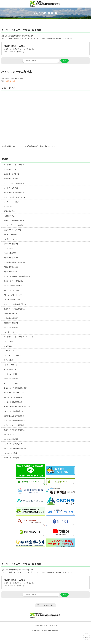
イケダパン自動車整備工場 (13, 402)
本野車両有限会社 (10, 211)
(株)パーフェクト (10, 434)
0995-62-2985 (10, 81)
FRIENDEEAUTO (10, 351)
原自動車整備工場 (10, 369)
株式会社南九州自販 (11, 318)
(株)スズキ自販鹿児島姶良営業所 (15, 448)
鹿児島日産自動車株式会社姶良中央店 (17, 276)
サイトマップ (53, 625)
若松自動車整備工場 (11, 244)
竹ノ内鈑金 (8, 207)
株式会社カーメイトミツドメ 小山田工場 (19, 337)
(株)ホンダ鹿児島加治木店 (13, 286)
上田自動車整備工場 (11, 379)
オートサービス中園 (11, 188)
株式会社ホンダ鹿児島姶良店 (14, 193)
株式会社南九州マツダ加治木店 (15, 262)
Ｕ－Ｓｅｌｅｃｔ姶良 (12, 202)
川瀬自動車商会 (9, 216)
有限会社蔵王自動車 (11, 314)
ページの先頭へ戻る (47, 605)
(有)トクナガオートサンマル (14, 295)
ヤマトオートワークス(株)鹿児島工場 (17, 407)
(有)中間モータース (11, 332)
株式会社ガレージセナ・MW (14, 393)
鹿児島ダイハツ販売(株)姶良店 (14, 309)
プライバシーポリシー (41, 625)
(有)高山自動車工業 (11, 365)
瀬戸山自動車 (8, 360)
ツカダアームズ (9, 248)
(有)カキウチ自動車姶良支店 (14, 411)
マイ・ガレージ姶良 (11, 383)
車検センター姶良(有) (11, 458)
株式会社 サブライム (12, 174)
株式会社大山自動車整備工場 (14, 416)
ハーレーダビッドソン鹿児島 (14, 225)
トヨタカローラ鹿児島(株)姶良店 (15, 388)
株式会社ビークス (10, 169)
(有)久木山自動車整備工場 (13, 397)
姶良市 (5, 159)
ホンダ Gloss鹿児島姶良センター (15, 197)
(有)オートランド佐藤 (11, 290)
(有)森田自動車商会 (11, 234)
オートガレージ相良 (11, 374)
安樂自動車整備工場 (11, 323)
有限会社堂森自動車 (11, 272)
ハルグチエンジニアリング (13, 444)
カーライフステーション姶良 (14, 221)
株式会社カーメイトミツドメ (14, 165)
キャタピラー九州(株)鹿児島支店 (15, 304)
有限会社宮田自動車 (11, 267)
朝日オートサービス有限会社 (14, 425)
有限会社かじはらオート (12, 258)
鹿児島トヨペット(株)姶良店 (14, 281)
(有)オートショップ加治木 (13, 300)
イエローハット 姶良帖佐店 (14, 183)
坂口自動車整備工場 (11, 328)
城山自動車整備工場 (11, 439)
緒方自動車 (8, 346)
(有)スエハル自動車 (11, 453)
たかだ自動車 (8, 342)
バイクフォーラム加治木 (12, 355)
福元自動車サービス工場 (12, 230)
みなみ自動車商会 (10, 253)
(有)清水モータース (11, 239)
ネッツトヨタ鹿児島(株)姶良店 (14, 421)
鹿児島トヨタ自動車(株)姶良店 (14, 430)
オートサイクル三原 (11, 179)
